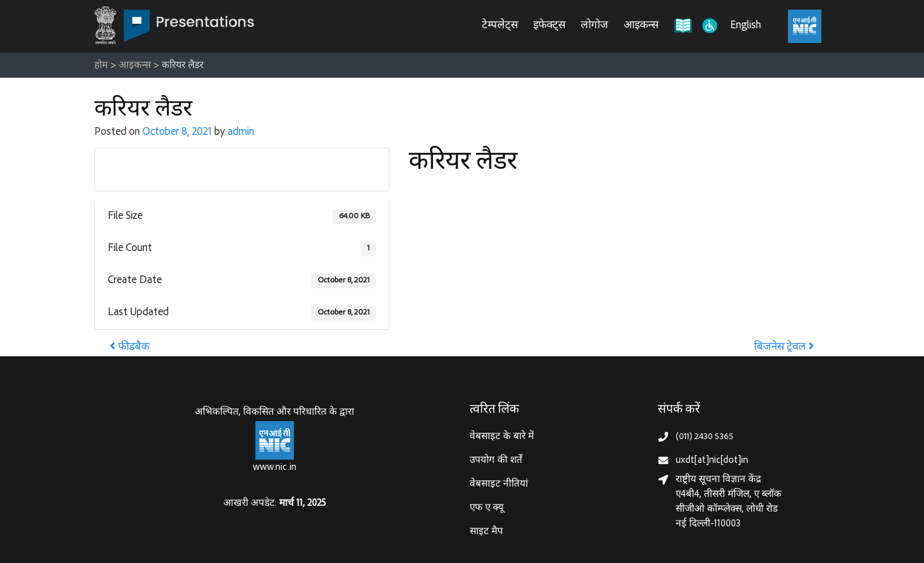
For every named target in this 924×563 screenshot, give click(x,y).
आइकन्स (641, 26)
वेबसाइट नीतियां (499, 484)
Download (242, 169)
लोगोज (595, 26)
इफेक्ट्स (549, 26)
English (746, 26)
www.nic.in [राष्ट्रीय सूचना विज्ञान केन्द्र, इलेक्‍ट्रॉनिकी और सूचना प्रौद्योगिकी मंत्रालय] (275, 468)
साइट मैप (486, 532)
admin (241, 133)
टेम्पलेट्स (500, 26)
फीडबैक (130, 348)
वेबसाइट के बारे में (502, 437)
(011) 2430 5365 (705, 437)
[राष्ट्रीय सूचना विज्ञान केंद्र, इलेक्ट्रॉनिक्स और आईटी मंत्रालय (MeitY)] (805, 26)
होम (101, 66)
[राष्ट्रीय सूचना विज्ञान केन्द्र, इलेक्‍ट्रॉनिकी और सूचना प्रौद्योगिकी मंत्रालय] (275, 441)
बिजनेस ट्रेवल (784, 348)
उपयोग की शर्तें (496, 461)
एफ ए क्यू (487, 508)
